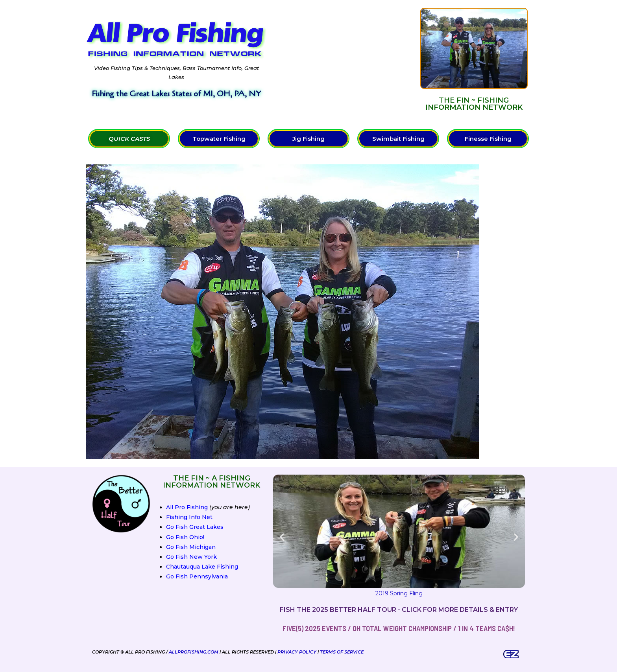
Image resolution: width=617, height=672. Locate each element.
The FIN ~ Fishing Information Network (474, 104)
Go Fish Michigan (191, 547)
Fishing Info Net (189, 517)
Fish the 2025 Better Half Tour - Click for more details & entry (399, 610)
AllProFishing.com (194, 652)
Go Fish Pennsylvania (197, 576)
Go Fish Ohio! (185, 537)
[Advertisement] (344, 59)
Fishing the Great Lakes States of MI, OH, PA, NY (176, 94)
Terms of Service (342, 652)
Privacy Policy (297, 652)
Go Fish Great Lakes (195, 527)
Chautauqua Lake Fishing (202, 567)
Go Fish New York (191, 557)
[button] (282, 537)
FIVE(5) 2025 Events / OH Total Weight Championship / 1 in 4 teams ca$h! (399, 628)
